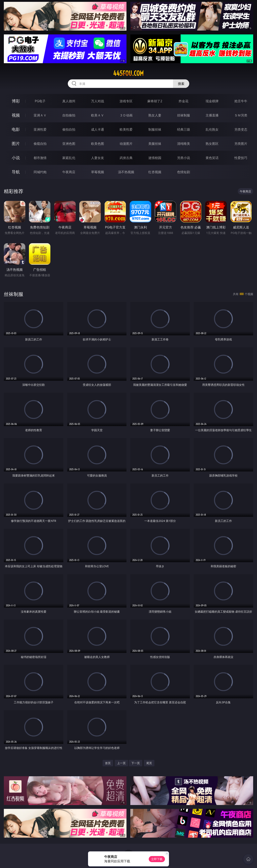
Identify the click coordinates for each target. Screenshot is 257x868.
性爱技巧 (241, 158)
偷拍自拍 (69, 129)
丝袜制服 (184, 115)
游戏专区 (126, 101)
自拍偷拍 (69, 115)
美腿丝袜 (155, 144)
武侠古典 (126, 158)
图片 (16, 143)
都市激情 (40, 158)
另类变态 (241, 129)
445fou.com (128, 73)
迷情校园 (155, 158)
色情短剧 (184, 172)
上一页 (121, 763)
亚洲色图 (69, 144)
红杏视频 (155, 172)
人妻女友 (98, 158)
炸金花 (184, 101)
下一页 (136, 763)
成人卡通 (98, 129)
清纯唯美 (184, 144)
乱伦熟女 (212, 129)
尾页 (149, 763)
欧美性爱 (126, 129)
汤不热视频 (126, 172)
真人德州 (69, 101)
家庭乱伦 (69, 158)
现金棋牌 (212, 101)
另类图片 (241, 144)
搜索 (181, 84)
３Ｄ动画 (126, 115)
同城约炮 (40, 172)
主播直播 (212, 115)
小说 (16, 158)
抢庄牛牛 (241, 101)
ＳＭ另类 (241, 115)
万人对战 (98, 101)
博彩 (16, 101)
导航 (16, 172)
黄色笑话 (212, 158)
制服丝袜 (155, 129)
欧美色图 (98, 144)
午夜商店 (69, 172)
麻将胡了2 (155, 101)
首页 (108, 763)
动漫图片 (126, 144)
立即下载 (157, 859)
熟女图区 (212, 144)
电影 (16, 129)
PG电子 (40, 101)
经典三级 (184, 129)
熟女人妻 (155, 115)
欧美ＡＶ (98, 115)
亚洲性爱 (40, 129)
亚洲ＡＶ (40, 115)
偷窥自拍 (40, 144)
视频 (16, 115)
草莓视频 (98, 172)
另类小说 (184, 158)
